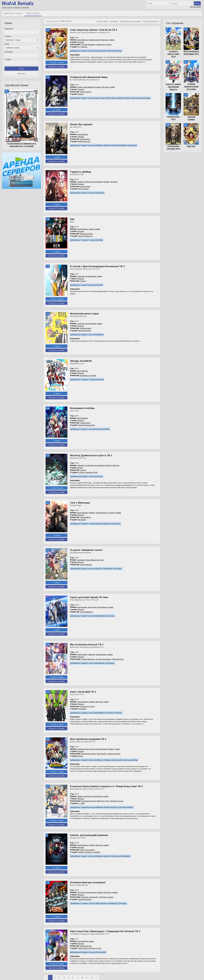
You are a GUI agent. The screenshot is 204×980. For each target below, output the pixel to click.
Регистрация (195, 7)
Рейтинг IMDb (102, 21)
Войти (197, 3)
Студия (8, 59)
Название (9, 29)
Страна (8, 36)
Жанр (7, 44)
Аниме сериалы (33, 13)
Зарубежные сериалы (13, 13)
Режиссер (9, 52)
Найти (21, 69)
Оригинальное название (130, 21)
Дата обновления (150, 21)
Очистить (22, 74)
